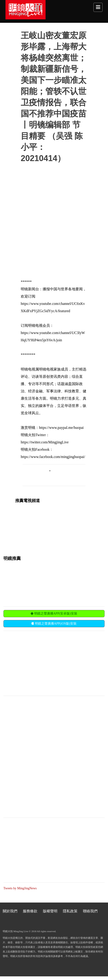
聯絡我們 (90, 911)
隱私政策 (70, 911)
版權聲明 (50, 911)
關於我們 (10, 911)
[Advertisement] (38, 663)
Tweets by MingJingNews (20, 888)
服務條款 (30, 911)
